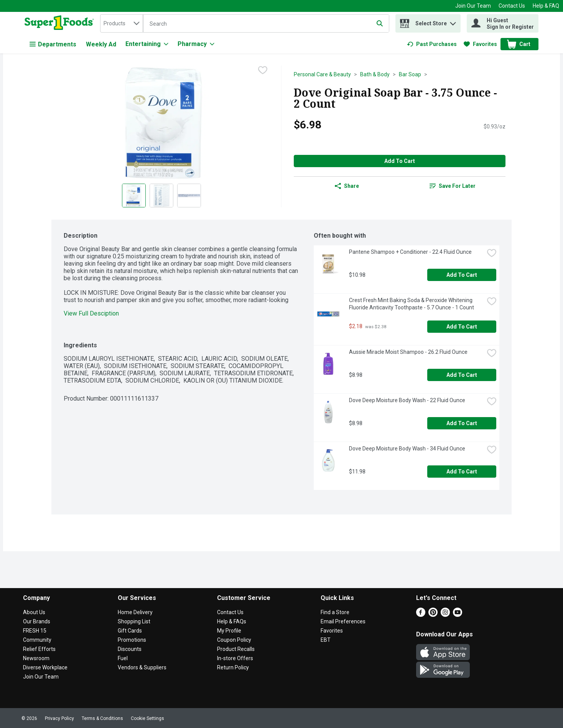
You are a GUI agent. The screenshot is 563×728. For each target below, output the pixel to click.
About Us (34, 612)
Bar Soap (410, 74)
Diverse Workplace (45, 667)
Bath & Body (375, 74)
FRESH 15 (35, 631)
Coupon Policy (234, 640)
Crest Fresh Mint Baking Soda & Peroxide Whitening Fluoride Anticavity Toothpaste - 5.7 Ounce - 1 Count (412, 304)
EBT (326, 640)
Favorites (332, 631)
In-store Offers (235, 658)
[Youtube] (458, 615)
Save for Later (453, 186)
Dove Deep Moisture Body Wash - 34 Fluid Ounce (407, 449)
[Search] (266, 24)
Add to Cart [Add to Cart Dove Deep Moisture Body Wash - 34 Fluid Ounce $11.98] (462, 472)
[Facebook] (421, 615)
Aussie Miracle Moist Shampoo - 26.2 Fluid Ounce (408, 352)
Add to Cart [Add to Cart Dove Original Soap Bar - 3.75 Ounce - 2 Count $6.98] (400, 161)
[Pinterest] (433, 615)
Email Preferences (343, 621)
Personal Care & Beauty (322, 74)
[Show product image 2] (161, 196)
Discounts (130, 649)
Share (347, 186)
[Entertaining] (147, 44)
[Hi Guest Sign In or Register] (503, 23)
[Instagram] (445, 615)
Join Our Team (473, 6)
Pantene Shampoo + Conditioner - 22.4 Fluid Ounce (410, 252)
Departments (53, 44)
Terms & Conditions (102, 718)
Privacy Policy (59, 718)
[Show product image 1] (134, 196)
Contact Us (512, 6)
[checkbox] (263, 71)
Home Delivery (135, 612)
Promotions (132, 640)
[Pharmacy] (196, 44)
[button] (453, 22)
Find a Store (335, 612)
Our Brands (37, 621)
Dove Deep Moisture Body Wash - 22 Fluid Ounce (407, 400)
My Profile (229, 631)
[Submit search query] (380, 23)
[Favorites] (480, 44)
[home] (61, 23)
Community (37, 640)
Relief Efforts (39, 649)
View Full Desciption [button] (91, 313)
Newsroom (36, 658)
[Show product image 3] (189, 196)
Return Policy (233, 667)
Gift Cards (130, 631)
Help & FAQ (546, 6)
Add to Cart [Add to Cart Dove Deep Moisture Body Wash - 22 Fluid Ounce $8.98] (462, 423)
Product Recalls (236, 649)
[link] (432, 44)
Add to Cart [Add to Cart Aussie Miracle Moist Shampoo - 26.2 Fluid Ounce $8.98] (462, 375)
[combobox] (122, 23)
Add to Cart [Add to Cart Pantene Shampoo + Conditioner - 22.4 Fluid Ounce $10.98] (462, 275)
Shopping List (134, 621)
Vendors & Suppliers (142, 667)
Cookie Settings (147, 718)
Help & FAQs (232, 621)
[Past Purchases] (432, 44)
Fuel (123, 658)
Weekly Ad (101, 44)
